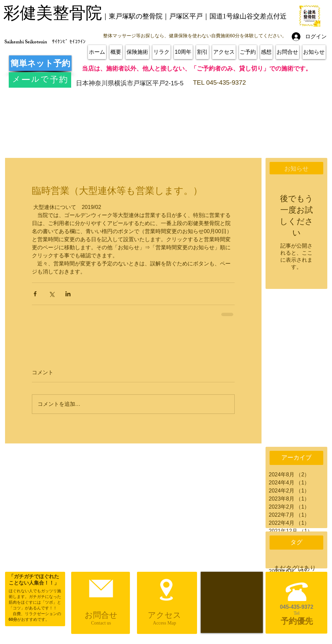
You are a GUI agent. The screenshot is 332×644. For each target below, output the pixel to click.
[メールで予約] (40, 80)
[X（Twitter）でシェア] (52, 294)
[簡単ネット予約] (40, 63)
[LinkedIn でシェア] (68, 294)
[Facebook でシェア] (35, 294)
